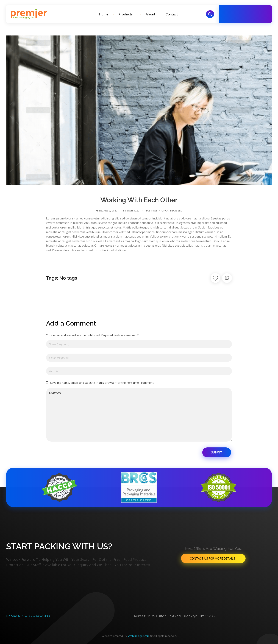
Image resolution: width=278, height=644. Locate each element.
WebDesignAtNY (139, 636)
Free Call (243, 12)
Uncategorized (172, 210)
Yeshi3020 (133, 210)
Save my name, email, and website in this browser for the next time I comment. (102, 383)
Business (151, 210)
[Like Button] (215, 278)
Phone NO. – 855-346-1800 (28, 616)
